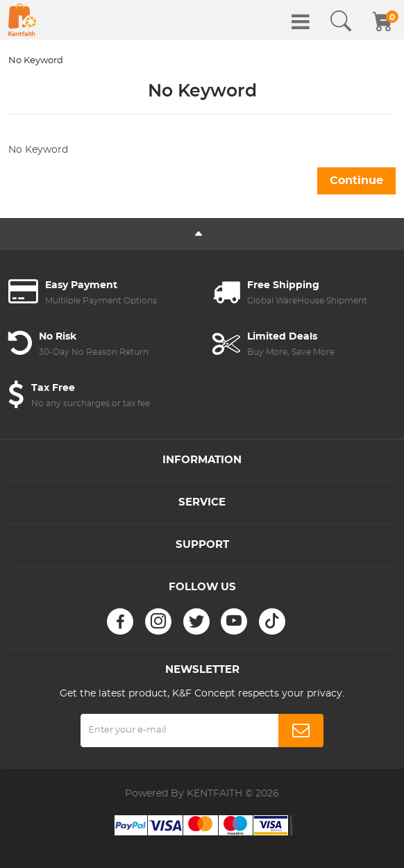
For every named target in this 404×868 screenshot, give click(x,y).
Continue (356, 181)
